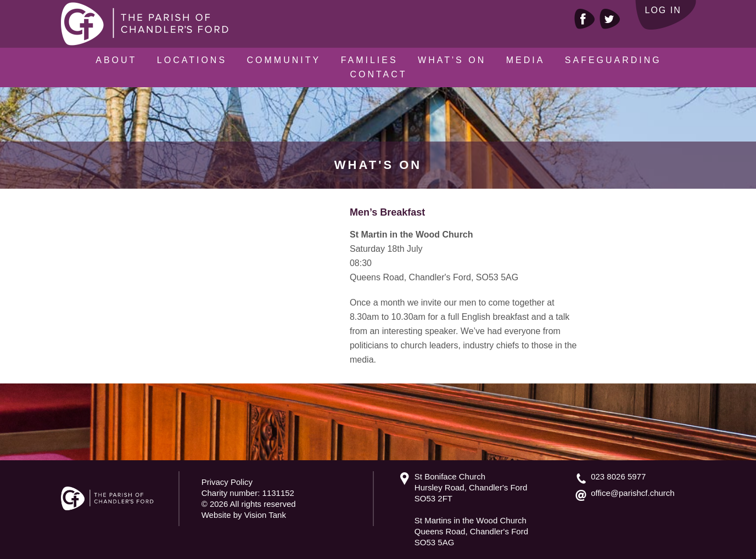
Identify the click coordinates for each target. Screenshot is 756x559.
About (116, 60)
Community (284, 60)
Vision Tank (265, 515)
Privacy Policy (227, 482)
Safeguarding (613, 60)
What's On (452, 60)
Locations (192, 60)
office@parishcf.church (633, 493)
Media (526, 60)
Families (369, 60)
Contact (378, 74)
